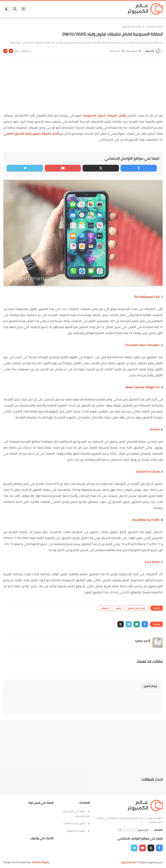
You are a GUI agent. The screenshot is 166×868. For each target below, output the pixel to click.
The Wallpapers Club (147, 297)
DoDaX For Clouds (148, 472)
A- (6, 51)
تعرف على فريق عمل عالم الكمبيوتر (76, 814)
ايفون (118, 608)
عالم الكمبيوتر (128, 862)
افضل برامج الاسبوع (132, 26)
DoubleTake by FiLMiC (146, 520)
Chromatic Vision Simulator (142, 345)
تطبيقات (105, 608)
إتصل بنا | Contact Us (77, 823)
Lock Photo (152, 562)
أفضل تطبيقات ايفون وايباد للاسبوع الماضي (32, 134)
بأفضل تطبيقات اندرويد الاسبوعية (105, 115)
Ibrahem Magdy (40, 862)
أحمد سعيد (149, 51)
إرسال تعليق (150, 686)
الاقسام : (158, 830)
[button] (145, 624)
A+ (11, 51)
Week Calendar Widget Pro (143, 387)
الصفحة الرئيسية (155, 26)
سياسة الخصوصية (78, 831)
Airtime (155, 429)
